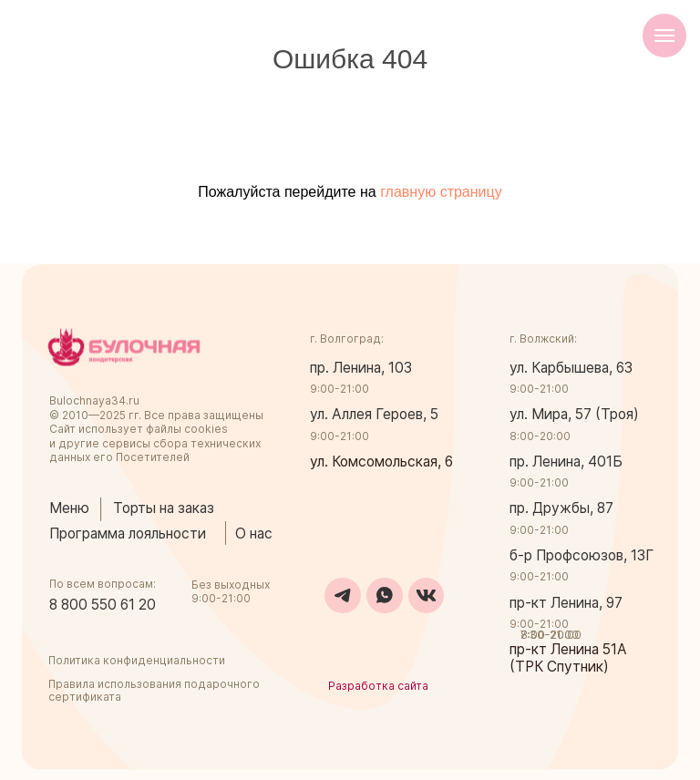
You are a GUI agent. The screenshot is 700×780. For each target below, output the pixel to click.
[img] (124, 347)
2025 (113, 415)
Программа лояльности (128, 534)
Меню (69, 508)
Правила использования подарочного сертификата (154, 690)
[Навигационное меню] (664, 36)
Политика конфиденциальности (137, 660)
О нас (254, 534)
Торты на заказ (164, 508)
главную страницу (441, 192)
